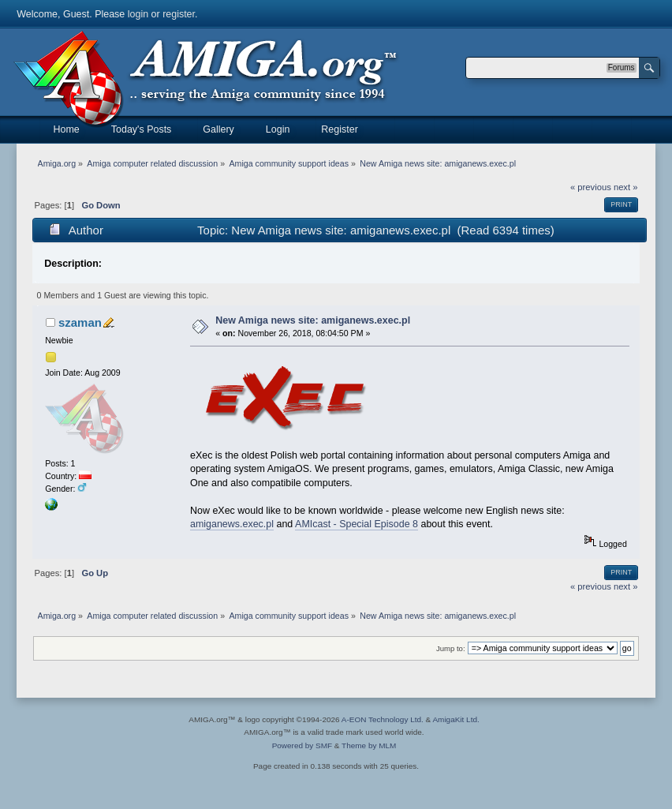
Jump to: (451, 648)
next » (626, 187)
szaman (80, 322)
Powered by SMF (302, 745)
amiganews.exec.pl (232, 524)
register (179, 14)
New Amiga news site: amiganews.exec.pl (313, 320)
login (138, 14)
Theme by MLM (369, 745)
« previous (591, 187)
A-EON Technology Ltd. (383, 719)
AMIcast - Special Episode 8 (357, 524)
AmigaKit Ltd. (455, 719)
